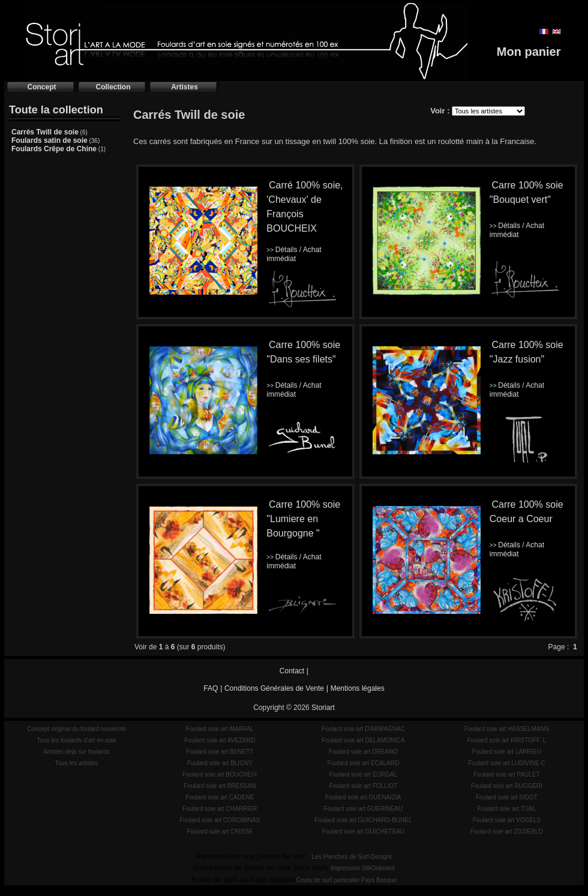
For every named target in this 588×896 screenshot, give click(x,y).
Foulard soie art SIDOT (507, 797)
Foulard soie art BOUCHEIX (220, 774)
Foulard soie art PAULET (506, 774)
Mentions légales (358, 688)
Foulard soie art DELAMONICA (363, 740)
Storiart (323, 708)
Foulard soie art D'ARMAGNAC (363, 729)
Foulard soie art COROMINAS (220, 820)
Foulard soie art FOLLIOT (363, 786)
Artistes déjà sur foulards (76, 752)
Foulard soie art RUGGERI (507, 786)
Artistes (184, 87)
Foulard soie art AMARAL (220, 729)
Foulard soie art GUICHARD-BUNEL (363, 820)
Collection (113, 87)
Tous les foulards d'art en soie (76, 740)
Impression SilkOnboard (363, 868)
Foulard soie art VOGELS (507, 820)
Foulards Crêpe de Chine (54, 149)
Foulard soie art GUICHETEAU (363, 831)
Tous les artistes (77, 763)
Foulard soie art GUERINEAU (364, 809)
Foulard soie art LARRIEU (507, 752)
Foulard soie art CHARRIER (220, 809)
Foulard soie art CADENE (220, 797)
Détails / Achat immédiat (294, 254)
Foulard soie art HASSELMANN (507, 729)
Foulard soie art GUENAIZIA (363, 797)
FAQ (211, 688)
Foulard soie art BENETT (220, 752)
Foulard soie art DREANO (363, 752)
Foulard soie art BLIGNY (220, 763)
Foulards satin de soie (49, 140)
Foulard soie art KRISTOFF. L (507, 740)
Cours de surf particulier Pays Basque (346, 880)
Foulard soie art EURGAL (363, 774)
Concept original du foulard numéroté (76, 729)
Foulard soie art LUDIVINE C (506, 763)
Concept (42, 87)
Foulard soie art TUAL (507, 809)
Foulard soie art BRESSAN (220, 786)
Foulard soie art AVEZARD (220, 740)
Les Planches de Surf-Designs (352, 857)
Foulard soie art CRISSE (220, 831)
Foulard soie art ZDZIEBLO (507, 831)
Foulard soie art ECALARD (364, 763)
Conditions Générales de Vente (274, 688)
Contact (292, 671)
